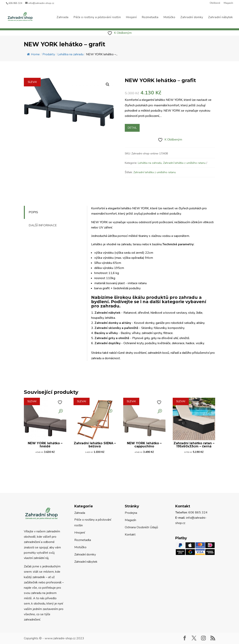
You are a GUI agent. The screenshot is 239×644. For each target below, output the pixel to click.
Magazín (228, 3)
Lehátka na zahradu (150, 163)
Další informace (43, 225)
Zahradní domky (192, 17)
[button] (108, 84)
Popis (33, 212)
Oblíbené (215, 3)
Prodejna (131, 513)
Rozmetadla (150, 17)
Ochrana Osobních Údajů (141, 527)
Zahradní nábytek (220, 17)
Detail (132, 128)
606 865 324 (15, 3)
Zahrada (62, 17)
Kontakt (130, 535)
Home (33, 54)
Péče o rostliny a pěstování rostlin (97, 17)
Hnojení (131, 17)
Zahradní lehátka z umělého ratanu (184, 163)
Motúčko (169, 17)
